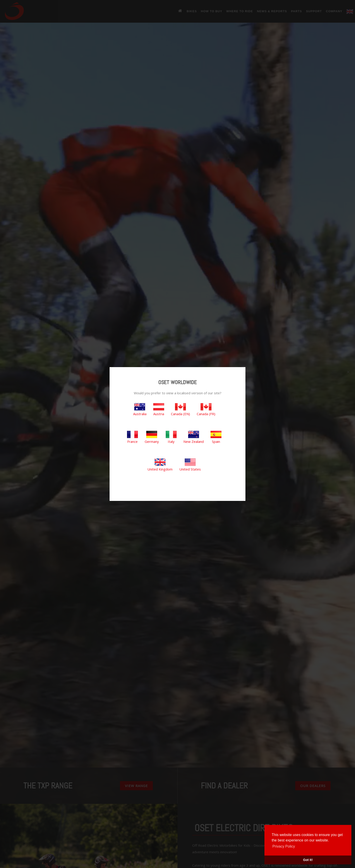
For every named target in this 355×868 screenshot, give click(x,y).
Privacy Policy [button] (284, 846)
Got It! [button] (308, 860)
